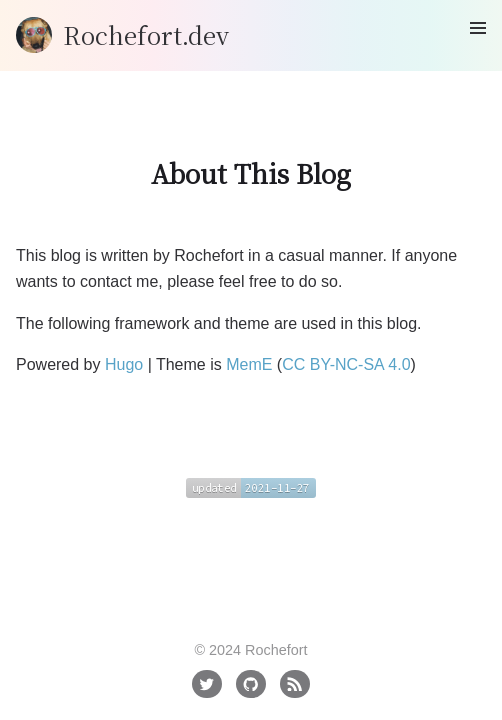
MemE (249, 364)
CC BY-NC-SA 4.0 (346, 364)
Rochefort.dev (146, 34)
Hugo (124, 364)
